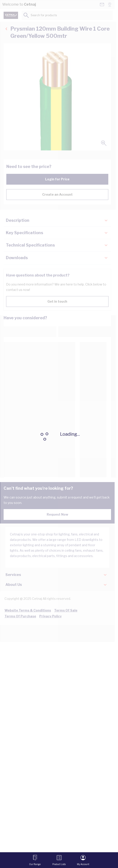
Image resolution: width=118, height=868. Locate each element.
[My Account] (83, 860)
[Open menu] (35, 860)
